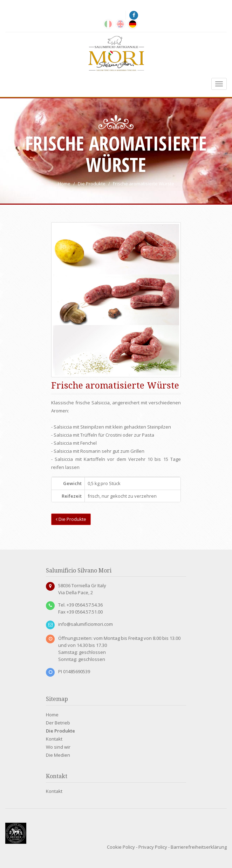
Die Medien (58, 755)
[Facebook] (134, 15)
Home (52, 715)
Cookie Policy (121, 847)
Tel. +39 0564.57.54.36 (80, 605)
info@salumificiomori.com (86, 624)
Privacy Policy (153, 847)
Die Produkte (71, 519)
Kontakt (54, 739)
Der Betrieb (58, 723)
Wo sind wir (58, 747)
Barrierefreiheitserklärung (199, 847)
